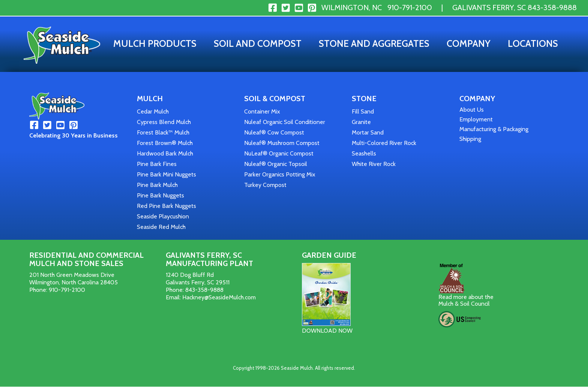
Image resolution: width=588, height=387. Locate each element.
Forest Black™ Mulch (163, 132)
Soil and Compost (258, 43)
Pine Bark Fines (157, 164)
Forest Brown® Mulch (165, 143)
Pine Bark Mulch (157, 185)
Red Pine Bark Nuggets (166, 206)
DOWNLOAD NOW (327, 331)
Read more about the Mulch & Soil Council (466, 300)
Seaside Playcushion (163, 216)
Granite (361, 122)
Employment (476, 119)
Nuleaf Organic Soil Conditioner (285, 122)
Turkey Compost (265, 185)
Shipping (470, 139)
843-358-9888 (552, 7)
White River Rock (374, 164)
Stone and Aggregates (374, 43)
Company (469, 43)
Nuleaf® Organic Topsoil (276, 164)
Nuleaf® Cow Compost (274, 132)
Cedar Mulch (153, 111)
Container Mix (262, 111)
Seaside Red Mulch (161, 227)
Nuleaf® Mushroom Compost (282, 143)
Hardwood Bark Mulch (165, 153)
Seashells (364, 153)
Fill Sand (363, 111)
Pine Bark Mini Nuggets (166, 174)
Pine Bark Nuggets (160, 195)
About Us (472, 110)
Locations (533, 43)
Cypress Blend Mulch (164, 122)
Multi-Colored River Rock (384, 143)
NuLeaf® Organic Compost (279, 153)
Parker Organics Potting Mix (280, 174)
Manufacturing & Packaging (494, 129)
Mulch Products (155, 43)
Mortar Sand (368, 132)
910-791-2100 (410, 7)
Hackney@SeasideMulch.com (219, 297)
